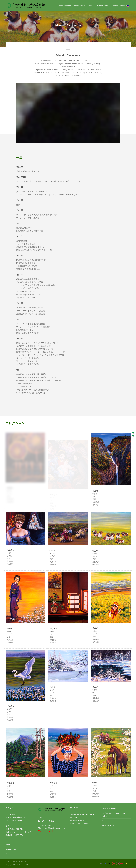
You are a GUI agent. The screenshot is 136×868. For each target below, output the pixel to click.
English (125, 6)
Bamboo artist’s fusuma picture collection (114, 815)
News (91, 6)
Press (8, 854)
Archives (105, 821)
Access (115, 6)
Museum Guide (103, 6)
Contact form (11, 849)
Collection (80, 6)
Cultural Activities (109, 809)
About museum (65, 6)
